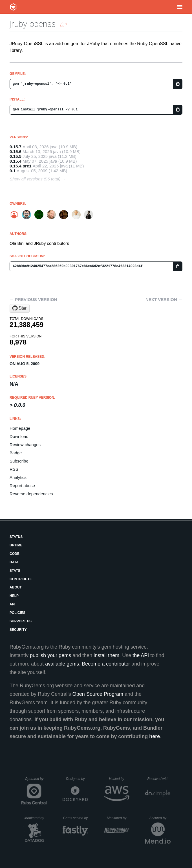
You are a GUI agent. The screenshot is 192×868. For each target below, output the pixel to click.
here (155, 736)
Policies (17, 613)
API (12, 604)
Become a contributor (106, 664)
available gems (62, 664)
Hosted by (119, 779)
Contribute (21, 579)
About (16, 587)
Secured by (160, 818)
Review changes (25, 445)
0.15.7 (16, 147)
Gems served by (76, 818)
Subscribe (19, 461)
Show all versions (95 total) (35, 179)
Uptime (16, 545)
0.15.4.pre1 (21, 166)
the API (141, 655)
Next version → (164, 299)
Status (16, 537)
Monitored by (36, 818)
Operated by (36, 781)
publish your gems (50, 655)
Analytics (18, 477)
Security (18, 630)
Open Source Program (98, 694)
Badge (16, 453)
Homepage (20, 428)
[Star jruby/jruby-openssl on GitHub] (20, 308)
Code (15, 554)
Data (14, 562)
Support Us (21, 621)
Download (19, 436)
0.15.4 (16, 161)
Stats (15, 571)
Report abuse (22, 486)
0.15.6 (16, 151)
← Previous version (33, 299)
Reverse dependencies (31, 494)
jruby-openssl (34, 24)
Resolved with (159, 779)
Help (14, 596)
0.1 (13, 171)
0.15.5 (16, 156)
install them (106, 655)
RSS (14, 469)
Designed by (77, 779)
